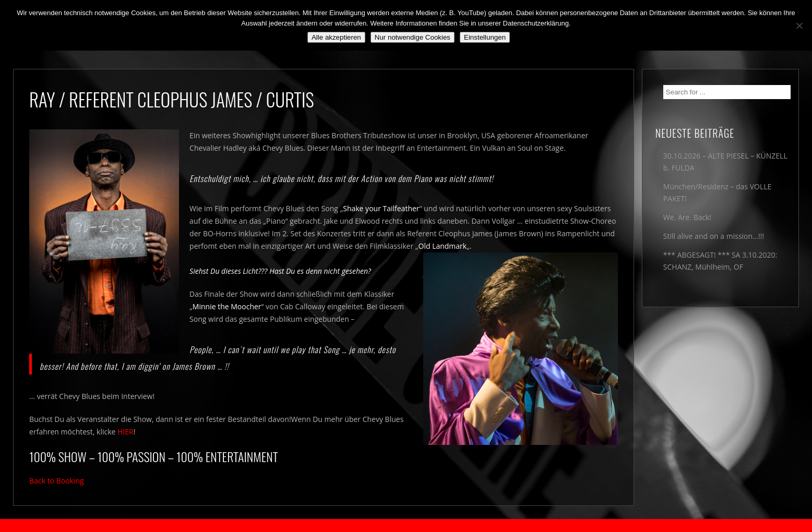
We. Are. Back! (687, 217)
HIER (126, 432)
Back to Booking (57, 481)
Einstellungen (485, 37)
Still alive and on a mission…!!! (714, 236)
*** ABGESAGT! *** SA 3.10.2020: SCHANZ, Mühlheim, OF (720, 261)
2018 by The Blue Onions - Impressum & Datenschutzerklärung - (406, 525)
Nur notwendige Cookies (413, 37)
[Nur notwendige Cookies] (799, 26)
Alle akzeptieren (336, 37)
